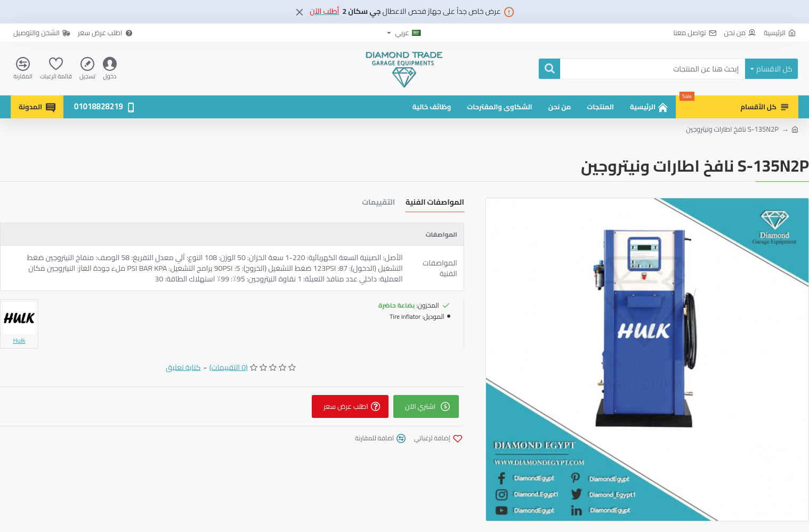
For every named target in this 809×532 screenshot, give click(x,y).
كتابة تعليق (183, 368)
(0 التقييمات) (229, 368)
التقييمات (378, 203)
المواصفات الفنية (435, 203)
